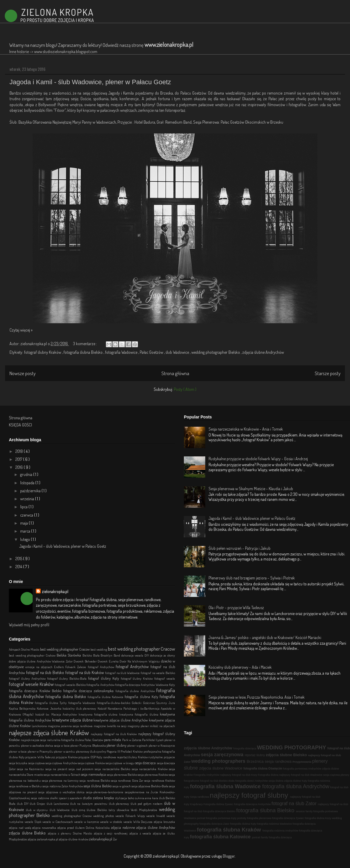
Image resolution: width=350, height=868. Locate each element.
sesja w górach (122, 786)
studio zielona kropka (99, 798)
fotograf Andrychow (102, 667)
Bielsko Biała (92, 655)
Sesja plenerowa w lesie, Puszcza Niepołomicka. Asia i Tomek (257, 697)
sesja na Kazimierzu (31, 769)
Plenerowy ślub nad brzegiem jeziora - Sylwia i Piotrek (252, 578)
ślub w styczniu (38, 810)
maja (24, 523)
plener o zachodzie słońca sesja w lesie (46, 745)
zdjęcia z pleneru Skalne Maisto (71, 833)
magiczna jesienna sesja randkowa (71, 726)
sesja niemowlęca (94, 774)
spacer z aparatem (71, 798)
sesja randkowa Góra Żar (128, 780)
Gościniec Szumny (156, 703)
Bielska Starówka (70, 655)
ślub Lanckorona (58, 804)
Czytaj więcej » (21, 330)
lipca (24, 507)
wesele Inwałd (156, 816)
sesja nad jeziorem (82, 769)
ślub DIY (23, 804)
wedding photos (104, 816)
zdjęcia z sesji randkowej (112, 833)
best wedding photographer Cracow (65, 649)
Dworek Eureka (109, 661)
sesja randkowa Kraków (160, 780)
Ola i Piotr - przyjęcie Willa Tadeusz (236, 607)
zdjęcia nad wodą (20, 828)
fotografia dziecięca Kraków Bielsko (36, 691)
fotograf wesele (165, 678)
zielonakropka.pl (55, 591)
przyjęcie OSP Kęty (91, 757)
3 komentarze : (85, 344)
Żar (115, 839)
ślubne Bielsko (98, 810)
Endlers (60, 667)
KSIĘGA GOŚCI (20, 425)
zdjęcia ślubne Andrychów (263, 352)
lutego (26, 539)
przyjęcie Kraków (67, 757)
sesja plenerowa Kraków (153, 774)
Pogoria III (114, 751)
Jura (172, 703)
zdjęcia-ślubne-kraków (74, 839)
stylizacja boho (125, 798)
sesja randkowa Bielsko (95, 780)
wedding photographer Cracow (73, 816)
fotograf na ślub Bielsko (46, 672)
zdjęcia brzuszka (164, 822)
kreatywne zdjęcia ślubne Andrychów (121, 720)
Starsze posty (328, 373)
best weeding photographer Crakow (33, 655)
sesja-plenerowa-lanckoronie (105, 792)
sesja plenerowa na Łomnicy (61, 780)
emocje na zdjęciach (40, 667)
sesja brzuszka (19, 763)
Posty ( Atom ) (185, 389)
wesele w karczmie (87, 822)
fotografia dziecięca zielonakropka (89, 691)
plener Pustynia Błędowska (88, 745)
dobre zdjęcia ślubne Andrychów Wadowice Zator (41, 661)
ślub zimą (79, 810)
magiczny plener (139, 726)
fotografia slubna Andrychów (136, 691)
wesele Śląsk (34, 822)
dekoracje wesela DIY (136, 655)
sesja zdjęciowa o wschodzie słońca (62, 792)
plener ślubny (117, 745)
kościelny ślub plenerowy (80, 708)
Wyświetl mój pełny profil (29, 625)
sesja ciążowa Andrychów (62, 763)
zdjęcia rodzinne (124, 827)
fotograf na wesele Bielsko (158, 673)
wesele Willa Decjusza (139, 822)
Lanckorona (40, 726)
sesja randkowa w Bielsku (26, 786)
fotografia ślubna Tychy (51, 703)
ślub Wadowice (178, 352)
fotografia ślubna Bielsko (83, 352)
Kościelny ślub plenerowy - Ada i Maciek (240, 667)
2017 (19, 459)
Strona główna (175, 373)
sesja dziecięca (146, 763)
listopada (28, 483)
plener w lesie (18, 751)
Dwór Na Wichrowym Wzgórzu (140, 661)
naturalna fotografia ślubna (66, 740)
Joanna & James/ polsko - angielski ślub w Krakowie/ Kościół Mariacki (265, 637)
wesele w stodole (112, 822)
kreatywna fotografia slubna (99, 714)
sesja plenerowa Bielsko (122, 774)
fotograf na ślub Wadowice (123, 673)
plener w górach (138, 745)
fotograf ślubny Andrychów (28, 678)
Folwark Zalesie (76, 667)
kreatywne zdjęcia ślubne (73, 720)
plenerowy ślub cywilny (92, 751)
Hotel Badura (145, 122)
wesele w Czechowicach (58, 822)
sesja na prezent (57, 769)
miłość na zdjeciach (162, 726)
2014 (19, 567)
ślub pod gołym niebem (147, 804)
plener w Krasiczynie (162, 745)
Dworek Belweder (86, 661)
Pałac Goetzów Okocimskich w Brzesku (252, 122)
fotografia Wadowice (122, 352)
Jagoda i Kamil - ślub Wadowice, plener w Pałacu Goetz (90, 82)
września (28, 499)
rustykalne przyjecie (162, 757)
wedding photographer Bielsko (216, 352)
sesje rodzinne (40, 798)
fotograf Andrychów (133, 666)
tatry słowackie (120, 810)
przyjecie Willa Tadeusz (40, 757)
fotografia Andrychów (101, 685)
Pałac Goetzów (152, 352)
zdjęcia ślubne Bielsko (28, 833)
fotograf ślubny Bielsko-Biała (68, 678)
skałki (55, 798)
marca (26, 531)
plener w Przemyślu (41, 751)
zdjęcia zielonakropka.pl (43, 839)
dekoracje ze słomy (163, 655)
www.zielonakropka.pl (169, 44)
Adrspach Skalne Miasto (24, 649)
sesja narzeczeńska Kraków (150, 769)
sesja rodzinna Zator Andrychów (63, 786)
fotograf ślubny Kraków (43, 352)
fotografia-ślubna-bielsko (114, 703)
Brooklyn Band (111, 655)
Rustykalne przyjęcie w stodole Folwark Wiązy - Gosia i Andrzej (258, 459)
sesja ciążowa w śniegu (120, 763)
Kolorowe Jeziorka (50, 708)
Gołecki (137, 703)
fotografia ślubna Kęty (142, 697)
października (31, 491)
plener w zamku (65, 751)
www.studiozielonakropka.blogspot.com (66, 51)
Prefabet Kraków (132, 751)
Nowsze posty (23, 373)
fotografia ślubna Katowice (106, 697)
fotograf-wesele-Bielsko (70, 685)
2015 (19, 559)
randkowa (110, 757)
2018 (20, 451)
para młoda (113, 740)
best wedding (99, 649)
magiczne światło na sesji (111, 726)
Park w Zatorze (132, 740)
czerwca (27, 515)
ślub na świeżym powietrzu (89, 804)
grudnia (27, 474)
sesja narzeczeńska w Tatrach (62, 774)
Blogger (229, 856)
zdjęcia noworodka (45, 828)
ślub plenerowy (120, 804)
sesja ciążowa (37, 763)
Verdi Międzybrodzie (145, 810)
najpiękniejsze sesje (34, 740)
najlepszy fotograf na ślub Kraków (114, 734)
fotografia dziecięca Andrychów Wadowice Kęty (145, 685)
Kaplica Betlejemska (23, 708)
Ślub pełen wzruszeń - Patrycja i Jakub (240, 548)
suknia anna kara (147, 798)
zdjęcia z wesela (141, 833)
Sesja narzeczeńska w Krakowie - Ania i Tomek (246, 429)
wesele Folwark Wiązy (131, 816)
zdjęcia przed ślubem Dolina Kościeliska (84, 828)
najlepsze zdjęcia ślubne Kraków (50, 732)
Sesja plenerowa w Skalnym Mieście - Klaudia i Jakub (251, 489)
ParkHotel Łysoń (153, 740)
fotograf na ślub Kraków (85, 672)
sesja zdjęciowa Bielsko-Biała (150, 786)
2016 (20, 467)
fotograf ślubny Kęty (104, 678)
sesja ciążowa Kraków (92, 763)
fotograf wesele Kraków (32, 684)
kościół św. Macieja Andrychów (57, 714)
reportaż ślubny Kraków (133, 757)
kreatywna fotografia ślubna (140, 714)
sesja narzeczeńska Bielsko (113, 769)
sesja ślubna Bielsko (98, 786)
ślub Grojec (38, 804)
